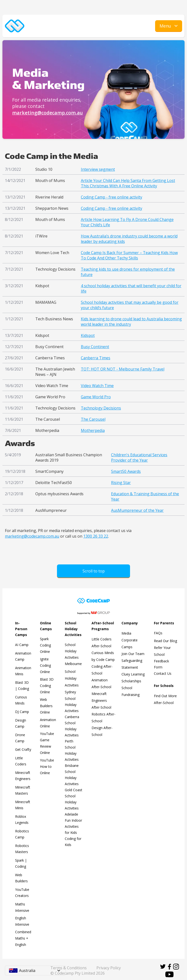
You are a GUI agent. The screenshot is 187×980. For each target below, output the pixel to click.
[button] (169, 26)
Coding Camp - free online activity (112, 197)
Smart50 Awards (126, 471)
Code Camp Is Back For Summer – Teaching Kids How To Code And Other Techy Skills (129, 255)
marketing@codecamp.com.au (47, 113)
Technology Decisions (101, 408)
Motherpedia (93, 430)
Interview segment (98, 169)
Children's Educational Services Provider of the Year (139, 457)
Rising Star (121, 483)
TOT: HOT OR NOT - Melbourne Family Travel (123, 369)
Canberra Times (96, 358)
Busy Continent (95, 347)
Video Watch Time (97, 386)
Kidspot (88, 335)
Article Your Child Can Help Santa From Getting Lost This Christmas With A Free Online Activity (128, 183)
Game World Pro (96, 397)
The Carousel (93, 419)
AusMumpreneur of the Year (137, 510)
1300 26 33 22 (96, 536)
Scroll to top (94, 571)
